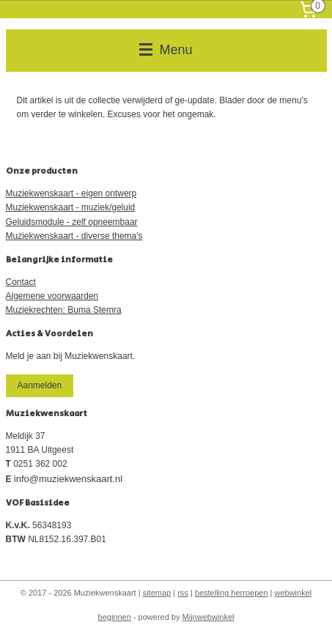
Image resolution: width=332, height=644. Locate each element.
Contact (21, 282)
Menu (166, 50)
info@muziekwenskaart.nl (68, 479)
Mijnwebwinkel (209, 617)
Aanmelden (39, 385)
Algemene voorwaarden (52, 296)
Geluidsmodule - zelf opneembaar (72, 222)
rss (183, 593)
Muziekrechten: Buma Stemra (64, 310)
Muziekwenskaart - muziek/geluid (71, 207)
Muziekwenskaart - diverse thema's (74, 236)
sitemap (157, 593)
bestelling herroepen (232, 593)
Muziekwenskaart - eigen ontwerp (71, 193)
